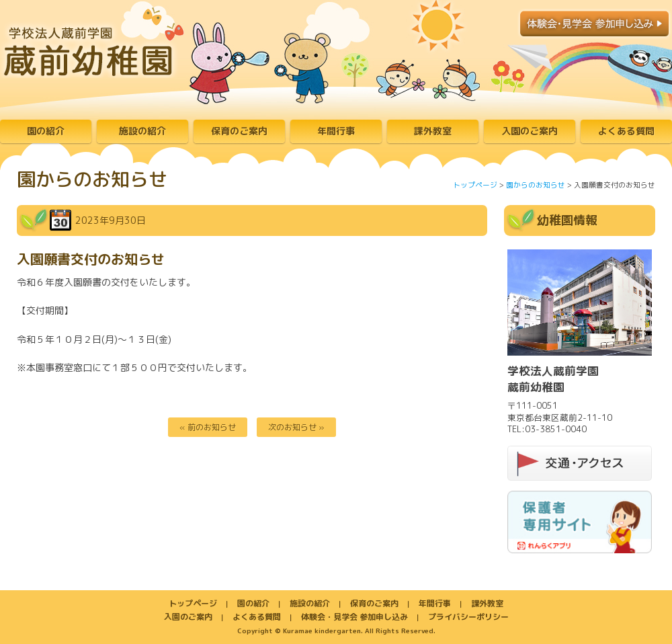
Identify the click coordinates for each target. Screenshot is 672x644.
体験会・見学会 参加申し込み (354, 617)
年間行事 (336, 131)
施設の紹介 (142, 131)
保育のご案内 (239, 131)
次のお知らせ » (296, 427)
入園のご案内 (530, 131)
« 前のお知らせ (208, 427)
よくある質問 (626, 131)
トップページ (475, 185)
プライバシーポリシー (468, 617)
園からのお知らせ (536, 185)
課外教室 (433, 131)
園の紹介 (46, 131)
